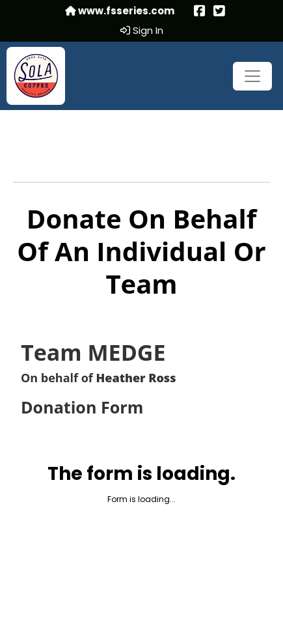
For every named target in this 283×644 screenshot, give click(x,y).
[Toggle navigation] (252, 76)
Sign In (142, 31)
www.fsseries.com (120, 11)
